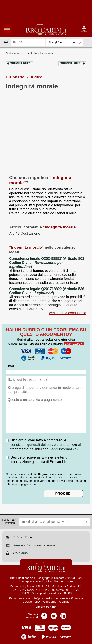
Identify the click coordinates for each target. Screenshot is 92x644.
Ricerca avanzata (87, 42)
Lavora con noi (46, 607)
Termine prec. (21, 64)
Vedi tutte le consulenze (67, 313)
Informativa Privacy (68, 598)
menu (7, 29)
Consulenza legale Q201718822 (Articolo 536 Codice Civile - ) (47, 291)
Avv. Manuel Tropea (61, 581)
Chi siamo (50, 602)
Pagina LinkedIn (63, 614)
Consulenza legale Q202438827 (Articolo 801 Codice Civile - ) (47, 263)
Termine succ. (71, 64)
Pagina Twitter (54, 614)
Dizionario (12, 53)
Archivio (64, 602)
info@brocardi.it (42, 598)
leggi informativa (64, 449)
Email (10, 366)
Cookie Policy (32, 602)
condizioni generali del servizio (35, 445)
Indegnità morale (42, 53)
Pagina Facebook (44, 614)
